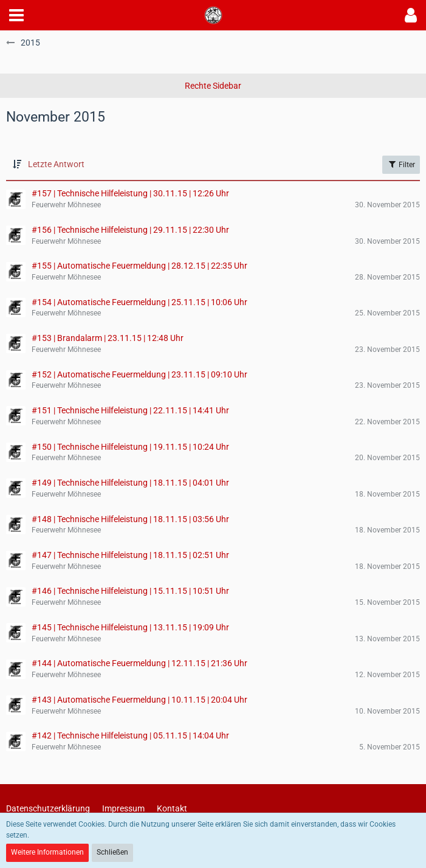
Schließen (112, 852)
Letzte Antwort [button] (56, 164)
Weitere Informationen (47, 852)
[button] (16, 15)
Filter (401, 164)
